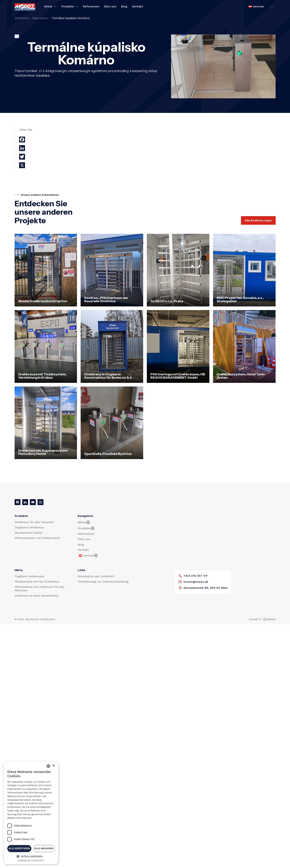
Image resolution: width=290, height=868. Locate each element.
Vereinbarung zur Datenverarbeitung (103, 582)
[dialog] (31, 813)
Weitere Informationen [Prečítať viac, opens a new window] (20, 818)
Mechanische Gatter (29, 533)
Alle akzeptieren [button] (19, 848)
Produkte (70, 7)
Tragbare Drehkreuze (29, 576)
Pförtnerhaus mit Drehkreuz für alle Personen (40, 589)
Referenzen (91, 7)
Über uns (110, 7)
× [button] (53, 766)
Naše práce (40, 18)
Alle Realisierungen (258, 220)
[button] (31, 856)
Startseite (22, 18)
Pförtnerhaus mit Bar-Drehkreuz (37, 582)
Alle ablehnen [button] (44, 848)
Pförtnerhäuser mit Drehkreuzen (37, 538)
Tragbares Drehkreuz (29, 527)
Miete (50, 7)
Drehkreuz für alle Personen (34, 522)
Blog (124, 7)
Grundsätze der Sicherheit (96, 576)
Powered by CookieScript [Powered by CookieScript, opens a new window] (31, 860)
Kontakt (138, 7)
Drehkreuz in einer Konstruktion (37, 596)
